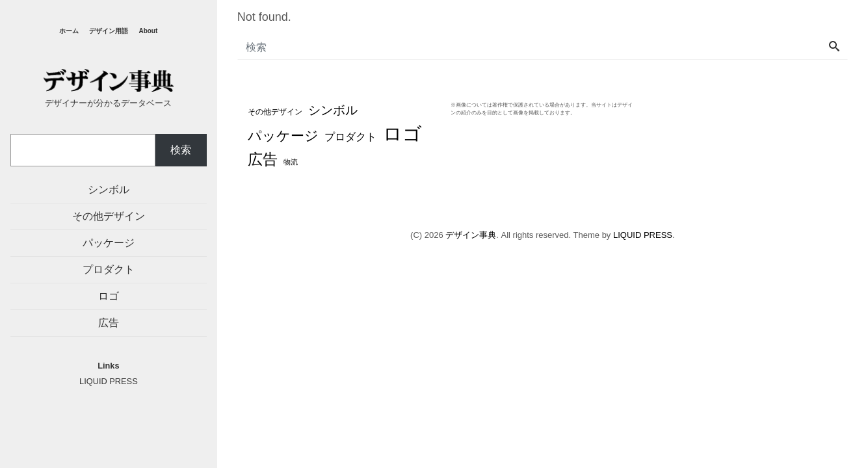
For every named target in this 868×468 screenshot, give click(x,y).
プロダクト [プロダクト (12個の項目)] (350, 136)
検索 (181, 150)
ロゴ (109, 296)
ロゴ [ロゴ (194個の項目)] (402, 134)
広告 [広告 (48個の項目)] (263, 159)
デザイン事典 (471, 235)
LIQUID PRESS (643, 235)
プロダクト (109, 269)
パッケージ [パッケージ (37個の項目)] (283, 136)
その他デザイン (109, 216)
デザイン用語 (109, 31)
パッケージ (109, 243)
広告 (109, 323)
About (148, 31)
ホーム (69, 31)
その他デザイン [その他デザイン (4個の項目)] (275, 111)
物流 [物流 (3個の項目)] (291, 162)
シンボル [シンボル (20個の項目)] (333, 110)
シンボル (109, 189)
